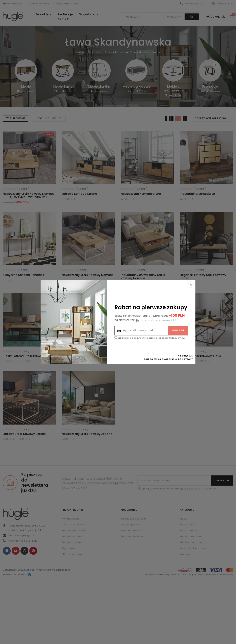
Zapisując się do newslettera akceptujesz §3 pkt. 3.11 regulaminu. (150, 338)
